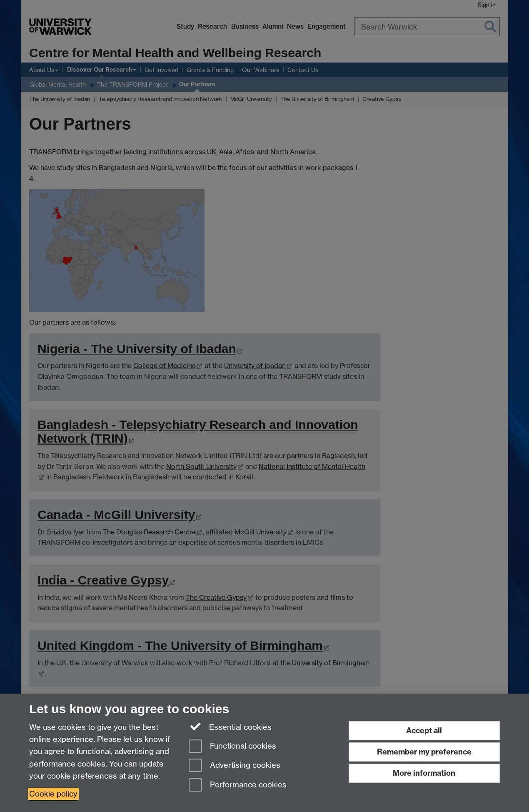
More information (424, 773)
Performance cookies (238, 786)
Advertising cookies (235, 766)
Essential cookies (230, 727)
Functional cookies (232, 747)
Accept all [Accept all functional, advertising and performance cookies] (424, 731)
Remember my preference (424, 752)
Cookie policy (53, 794)
